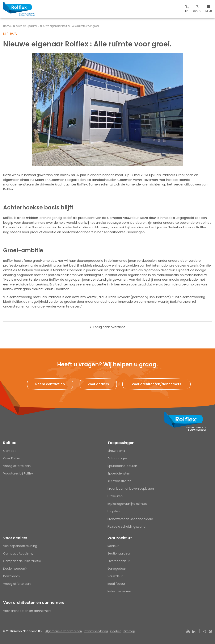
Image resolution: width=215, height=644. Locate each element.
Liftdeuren (115, 496)
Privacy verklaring (96, 631)
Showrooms (116, 451)
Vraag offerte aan (17, 466)
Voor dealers (15, 538)
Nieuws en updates (25, 26)
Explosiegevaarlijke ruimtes (127, 504)
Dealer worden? (15, 569)
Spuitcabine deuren (122, 466)
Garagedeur (117, 569)
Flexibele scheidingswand (127, 527)
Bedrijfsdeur (116, 584)
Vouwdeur (115, 576)
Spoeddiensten (119, 473)
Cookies (116, 631)
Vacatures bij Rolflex (18, 473)
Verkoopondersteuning (20, 546)
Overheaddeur (119, 561)
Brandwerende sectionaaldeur (130, 519)
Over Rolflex (12, 458)
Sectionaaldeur (119, 553)
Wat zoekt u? (120, 538)
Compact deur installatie (22, 561)
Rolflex (9, 443)
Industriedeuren (119, 591)
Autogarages (117, 458)
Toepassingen (121, 443)
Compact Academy (18, 553)
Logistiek (114, 511)
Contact (9, 451)
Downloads (11, 576)
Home (7, 26)
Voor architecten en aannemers (34, 603)
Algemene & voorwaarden (64, 631)
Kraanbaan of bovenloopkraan (131, 489)
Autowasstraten (119, 481)
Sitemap (129, 631)
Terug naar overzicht (109, 327)
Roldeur (113, 546)
